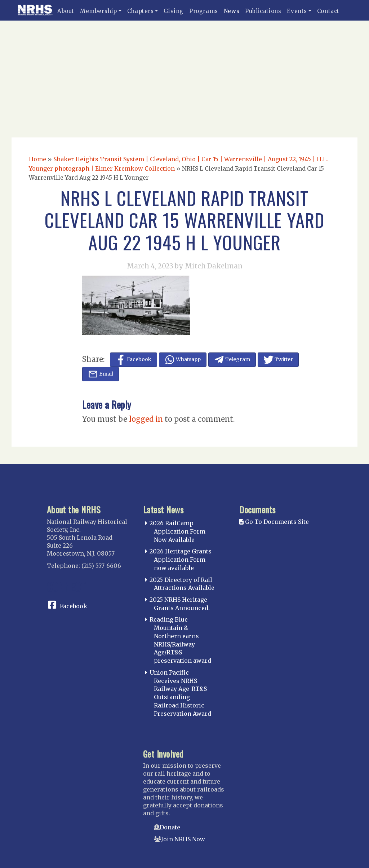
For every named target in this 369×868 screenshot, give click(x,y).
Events (297, 11)
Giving (174, 11)
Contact (328, 11)
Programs (204, 11)
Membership (99, 11)
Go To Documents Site (274, 522)
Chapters (141, 11)
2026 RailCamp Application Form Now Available (177, 531)
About (66, 11)
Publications (263, 11)
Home (37, 159)
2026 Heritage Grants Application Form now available (181, 560)
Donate (170, 827)
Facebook (74, 606)
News (232, 11)
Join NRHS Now (183, 839)
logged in (146, 419)
